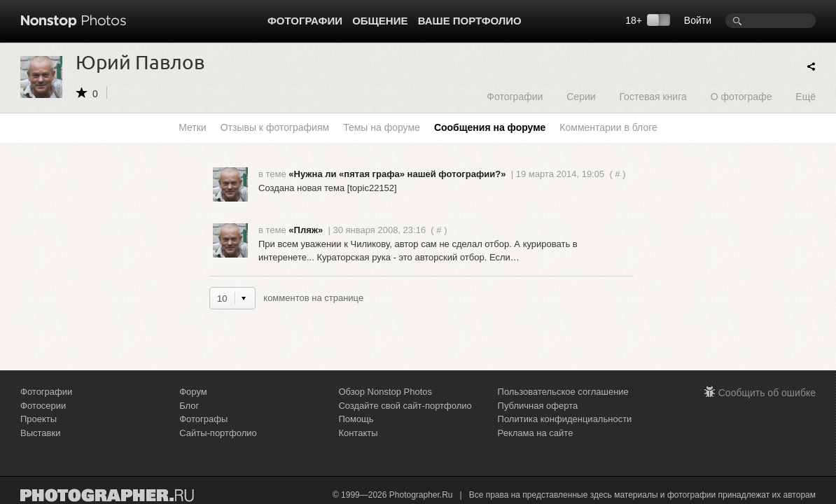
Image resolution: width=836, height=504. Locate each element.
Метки (193, 127)
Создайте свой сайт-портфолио (405, 406)
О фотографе (741, 96)
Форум (193, 392)
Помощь (356, 419)
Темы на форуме (382, 127)
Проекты (39, 419)
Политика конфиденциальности (565, 419)
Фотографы (203, 419)
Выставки (40, 433)
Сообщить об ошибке (767, 393)
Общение (380, 21)
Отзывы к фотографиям (275, 127)
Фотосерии (43, 406)
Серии (581, 96)
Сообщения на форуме (490, 127)
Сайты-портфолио (218, 433)
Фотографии (305, 21)
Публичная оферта (538, 406)
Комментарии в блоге (608, 127)
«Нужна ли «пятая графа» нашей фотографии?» (397, 174)
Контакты (358, 433)
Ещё (806, 96)
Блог (189, 406)
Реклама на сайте (536, 433)
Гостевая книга (653, 96)
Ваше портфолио (470, 21)
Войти (698, 20)
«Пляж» (306, 230)
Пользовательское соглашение (563, 392)
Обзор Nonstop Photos (385, 392)
